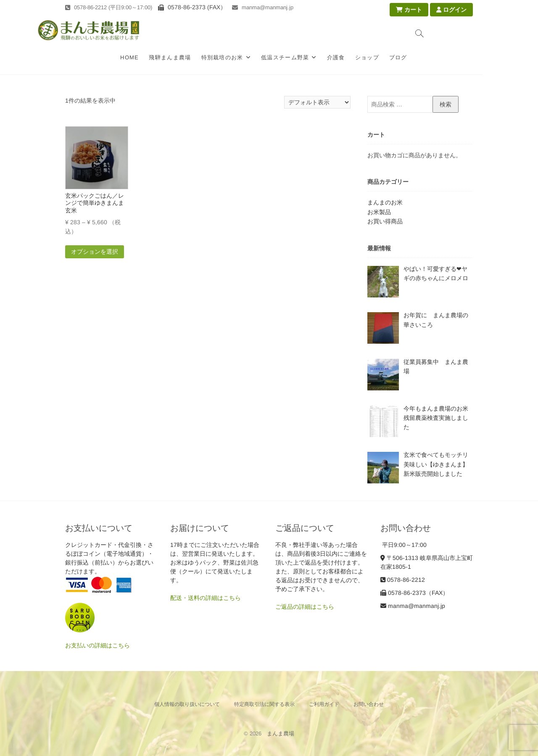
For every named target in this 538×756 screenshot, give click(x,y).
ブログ (426, 57)
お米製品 (379, 212)
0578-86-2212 (403, 580)
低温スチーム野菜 (313, 57)
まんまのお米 (385, 202)
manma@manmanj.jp (263, 7)
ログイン (451, 10)
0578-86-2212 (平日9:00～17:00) (109, 7)
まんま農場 (281, 733)
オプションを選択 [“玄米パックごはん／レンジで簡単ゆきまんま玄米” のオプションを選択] (95, 252)
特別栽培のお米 (250, 57)
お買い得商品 (385, 221)
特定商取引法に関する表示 (264, 704)
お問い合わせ (369, 704)
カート (409, 10)
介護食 (364, 57)
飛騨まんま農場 (198, 57)
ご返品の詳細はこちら (305, 607)
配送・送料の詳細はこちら (206, 598)
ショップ (395, 57)
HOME (158, 57)
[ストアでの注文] (317, 102)
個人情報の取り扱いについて (187, 704)
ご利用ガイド (324, 704)
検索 (446, 104)
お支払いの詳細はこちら (98, 645)
